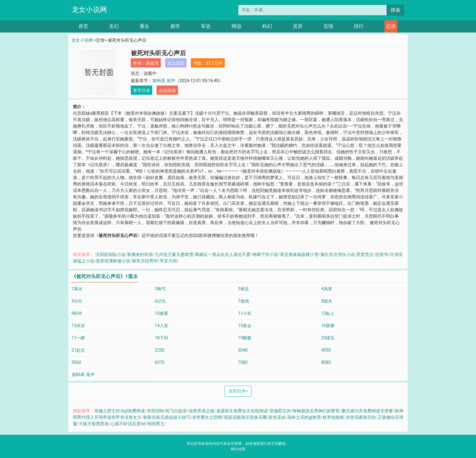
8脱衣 (327, 301)
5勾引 (77, 301)
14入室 (161, 326)
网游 (236, 26)
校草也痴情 (333, 417)
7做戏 (244, 301)
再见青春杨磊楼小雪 (299, 254)
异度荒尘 (365, 254)
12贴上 (328, 313)
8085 (326, 362)
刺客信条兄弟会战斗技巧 (167, 417)
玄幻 (114, 26)
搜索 (395, 10)
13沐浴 (78, 326)
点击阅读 (167, 90)
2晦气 (160, 289)
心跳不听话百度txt (128, 424)
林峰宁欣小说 (265, 254)
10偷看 (161, 313)
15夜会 (245, 326)
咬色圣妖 (277, 417)
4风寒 (327, 289)
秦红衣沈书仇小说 (338, 254)
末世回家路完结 (361, 417)
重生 (145, 26)
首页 (83, 26)
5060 (76, 362)
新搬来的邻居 (140, 254)
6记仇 (160, 301)
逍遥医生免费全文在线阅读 (242, 411)
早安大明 (168, 261)
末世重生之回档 (207, 417)
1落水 (77, 289)
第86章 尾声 (164, 81)
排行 (359, 26)
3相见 (244, 289)
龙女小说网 (89, 10)
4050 (326, 350)
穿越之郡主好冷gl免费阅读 (120, 411)
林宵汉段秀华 (145, 261)
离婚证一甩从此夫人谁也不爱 (223, 254)
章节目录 (142, 90)
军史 (206, 26)
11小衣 (245, 313)
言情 (328, 26)
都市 (175, 26)
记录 (391, 26)
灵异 (298, 26)
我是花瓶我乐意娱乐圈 (245, 417)
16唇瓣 (328, 326)
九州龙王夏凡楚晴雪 (174, 254)
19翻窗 (245, 338)
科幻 (267, 26)
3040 (243, 350)
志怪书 (382, 254)
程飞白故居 (176, 411)
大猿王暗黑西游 (94, 424)
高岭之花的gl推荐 (304, 417)
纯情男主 (156, 424)
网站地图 (238, 449)
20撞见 (328, 338)
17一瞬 (78, 338)
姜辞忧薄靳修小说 (113, 261)
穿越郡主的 (280, 411)
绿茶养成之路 (202, 411)
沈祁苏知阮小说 (110, 254)
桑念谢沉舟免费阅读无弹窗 (367, 411)
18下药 (161, 338)
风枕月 (152, 63)
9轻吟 (77, 313)
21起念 (78, 350)
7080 (243, 362)
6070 (159, 362)
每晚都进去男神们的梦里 (316, 411)
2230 (159, 350)
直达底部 (176, 63)
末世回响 (155, 411)
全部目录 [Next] (238, 391)
